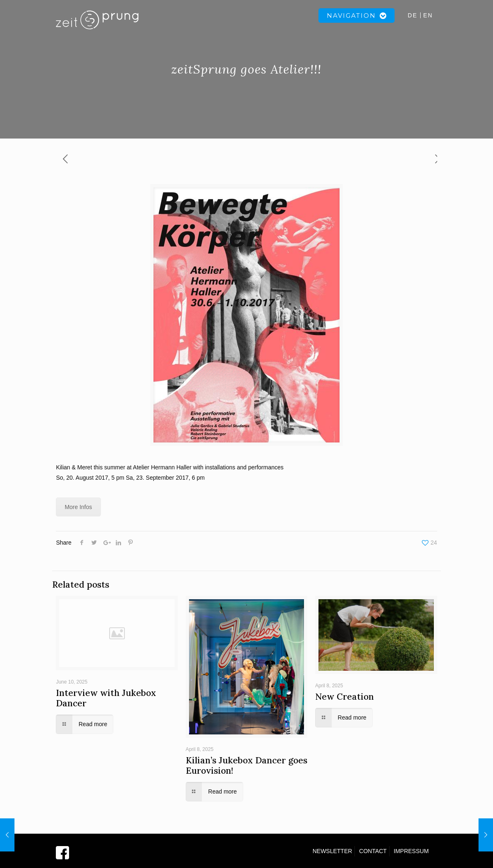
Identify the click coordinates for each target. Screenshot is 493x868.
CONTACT (373, 851)
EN (428, 15)
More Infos (78, 507)
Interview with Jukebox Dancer (106, 698)
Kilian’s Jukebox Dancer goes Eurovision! (247, 765)
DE (413, 15)
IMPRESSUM (411, 851)
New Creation (345, 697)
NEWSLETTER (333, 851)
